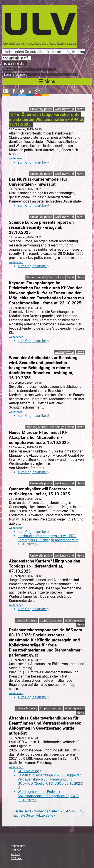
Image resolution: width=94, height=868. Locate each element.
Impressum (18, 846)
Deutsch (9, 64)
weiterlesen (16, 158)
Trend (70, 277)
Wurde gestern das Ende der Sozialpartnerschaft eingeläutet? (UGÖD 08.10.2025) (48, 796)
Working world (64, 109)
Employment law (51, 620)
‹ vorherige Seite (44, 811)
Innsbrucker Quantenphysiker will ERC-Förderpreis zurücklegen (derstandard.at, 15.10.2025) (48, 540)
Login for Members (16, 75)
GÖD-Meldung (30, 771)
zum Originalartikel (33, 162)
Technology (56, 277)
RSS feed (17, 858)
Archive (15, 854)
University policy (41, 109)
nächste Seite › (24, 815)
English (21, 64)
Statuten (16, 850)
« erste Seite (22, 811)
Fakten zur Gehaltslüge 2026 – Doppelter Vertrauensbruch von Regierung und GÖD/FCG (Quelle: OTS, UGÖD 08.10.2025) (50, 781)
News (80, 109)
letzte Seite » (46, 815)
